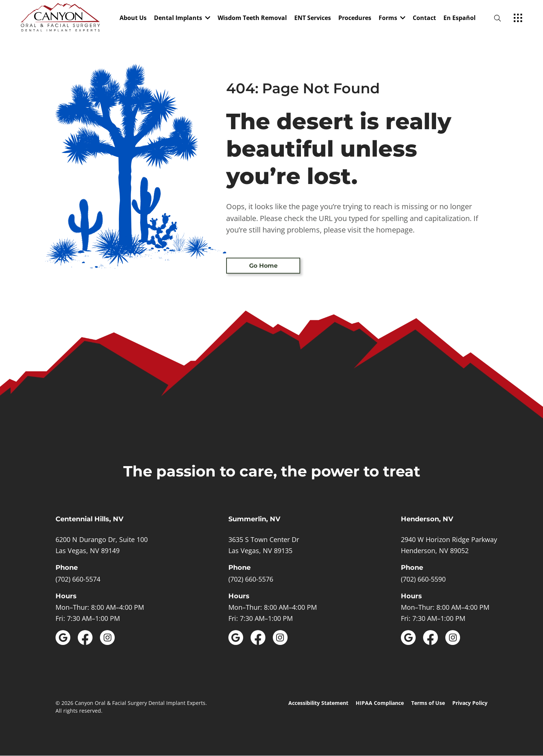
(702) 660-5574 (78, 579)
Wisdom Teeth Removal (252, 18)
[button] (182, 19)
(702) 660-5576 (251, 579)
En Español (460, 18)
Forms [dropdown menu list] (392, 18)
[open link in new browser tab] (63, 638)
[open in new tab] (102, 545)
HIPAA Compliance (380, 703)
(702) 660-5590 (423, 579)
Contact (424, 18)
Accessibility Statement (318, 703)
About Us (133, 18)
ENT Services (313, 18)
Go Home (263, 266)
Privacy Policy (470, 703)
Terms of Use (428, 703)
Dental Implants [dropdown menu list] (182, 18)
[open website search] (503, 18)
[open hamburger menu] (518, 19)
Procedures (355, 18)
